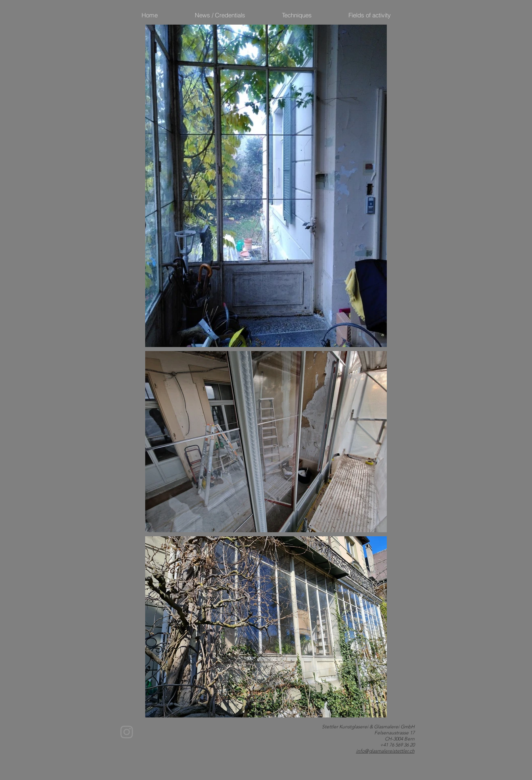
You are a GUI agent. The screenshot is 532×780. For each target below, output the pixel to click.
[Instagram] (127, 732)
